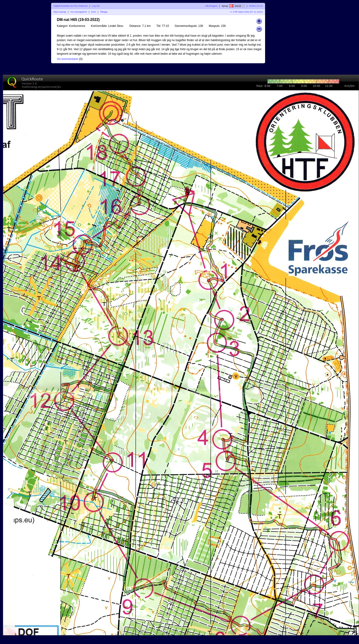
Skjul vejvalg (60, 12)
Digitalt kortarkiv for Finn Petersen (71, 6)
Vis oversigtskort (78, 12)
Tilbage (104, 12)
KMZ (93, 12)
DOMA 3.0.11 (256, 6)
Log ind (96, 6)
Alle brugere (211, 6)
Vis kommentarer (68, 59)
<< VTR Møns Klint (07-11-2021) (246, 12)
